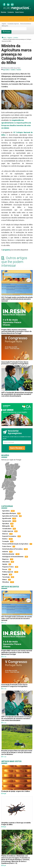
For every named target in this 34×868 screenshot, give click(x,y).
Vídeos (5, 580)
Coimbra (16, 38)
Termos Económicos (26, 24)
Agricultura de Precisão (10, 516)
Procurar (6, 32)
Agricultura (6, 70)
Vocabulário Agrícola (13, 24)
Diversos (5, 534)
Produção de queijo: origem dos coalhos (16, 791)
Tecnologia (6, 577)
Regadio (5, 574)
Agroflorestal (7, 518)
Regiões (4, 24)
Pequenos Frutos (8, 567)
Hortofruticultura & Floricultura (12, 549)
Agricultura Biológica (9, 513)
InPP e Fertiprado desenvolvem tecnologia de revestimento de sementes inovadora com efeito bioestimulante (17, 394)
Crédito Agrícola (8, 531)
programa (6, 250)
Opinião (5, 564)
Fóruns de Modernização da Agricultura (15, 544)
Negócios (5, 559)
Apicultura (6, 524)
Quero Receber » (17, 448)
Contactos (11, 12)
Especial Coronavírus (9, 536)
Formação (6, 541)
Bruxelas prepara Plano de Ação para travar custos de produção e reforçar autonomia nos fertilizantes (17, 752)
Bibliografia (5, 26)
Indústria (5, 552)
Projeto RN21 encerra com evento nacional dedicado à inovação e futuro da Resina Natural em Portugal (16, 331)
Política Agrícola (8, 572)
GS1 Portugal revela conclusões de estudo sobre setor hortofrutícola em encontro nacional (17, 299)
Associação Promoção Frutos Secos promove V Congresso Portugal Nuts (15, 363)
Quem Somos (19, 12)
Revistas (4, 12)
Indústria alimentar (8, 554)
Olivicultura (6, 562)
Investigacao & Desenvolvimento (13, 557)
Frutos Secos (7, 546)
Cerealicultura (7, 529)
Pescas (5, 569)
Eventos (19, 70)
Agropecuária (7, 521)
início (4, 38)
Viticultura (6, 582)
